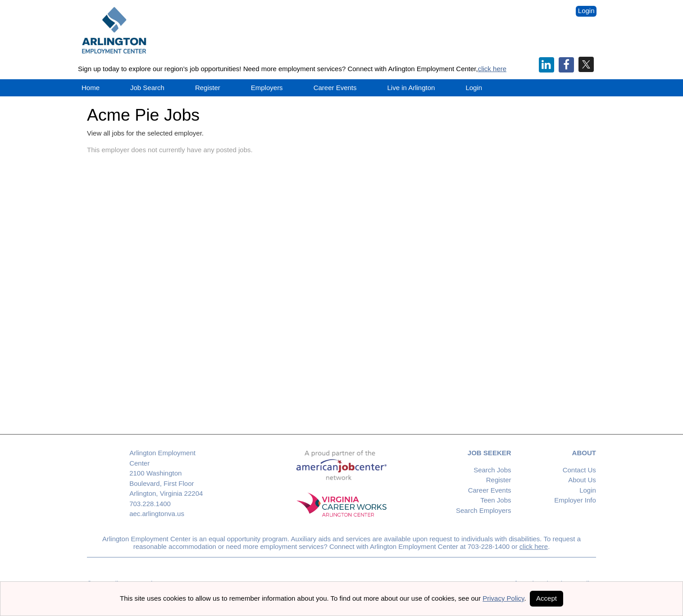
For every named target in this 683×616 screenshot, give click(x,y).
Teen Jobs (496, 500)
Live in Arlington (411, 88)
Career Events (490, 490)
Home (91, 88)
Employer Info (575, 500)
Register (208, 88)
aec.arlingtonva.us (157, 514)
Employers (267, 88)
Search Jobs (492, 470)
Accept (546, 598)
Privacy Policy (503, 598)
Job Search (147, 88)
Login (586, 11)
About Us (582, 480)
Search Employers (484, 510)
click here (492, 69)
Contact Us (579, 470)
